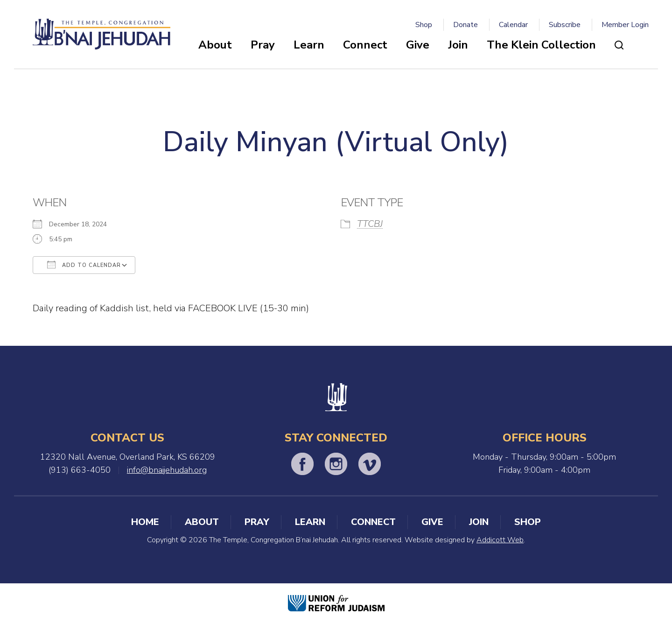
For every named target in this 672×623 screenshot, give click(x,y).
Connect (365, 45)
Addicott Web (500, 540)
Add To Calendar (84, 265)
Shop (424, 25)
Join (458, 45)
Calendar (513, 25)
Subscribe (565, 25)
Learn (309, 45)
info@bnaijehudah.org (167, 470)
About (215, 45)
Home (145, 522)
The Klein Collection (541, 45)
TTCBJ (370, 224)
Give (418, 45)
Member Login (625, 25)
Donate (465, 25)
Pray (263, 45)
